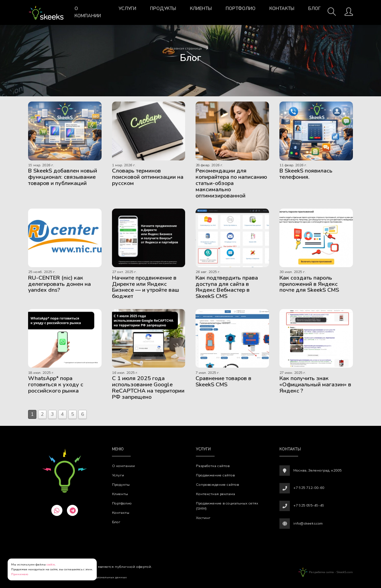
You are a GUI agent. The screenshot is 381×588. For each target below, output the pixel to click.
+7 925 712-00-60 (309, 488)
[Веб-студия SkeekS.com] (46, 12)
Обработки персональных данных (102, 577)
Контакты (282, 9)
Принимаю (20, 574)
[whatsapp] (57, 510)
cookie (51, 564)
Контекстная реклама (215, 494)
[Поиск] (332, 14)
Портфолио (241, 9)
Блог (314, 9)
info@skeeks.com (308, 523)
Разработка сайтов (213, 466)
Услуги (127, 9)
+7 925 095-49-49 (309, 505)
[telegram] (72, 510)
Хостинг (203, 518)
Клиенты (201, 9)
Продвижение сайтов (215, 475)
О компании (88, 12)
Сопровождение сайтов (217, 485)
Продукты (163, 9)
